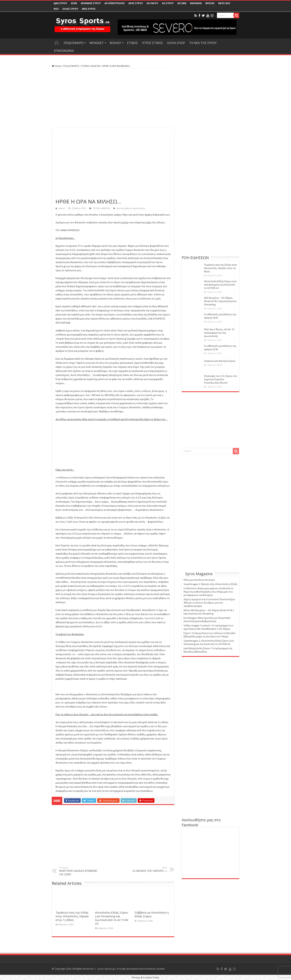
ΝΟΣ (56, 9)
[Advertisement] (113, 98)
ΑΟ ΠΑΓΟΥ (152, 3)
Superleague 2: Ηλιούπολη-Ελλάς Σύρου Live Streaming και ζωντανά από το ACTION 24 (209, 642)
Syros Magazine (199, 574)
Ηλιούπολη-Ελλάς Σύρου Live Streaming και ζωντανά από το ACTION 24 (112, 918)
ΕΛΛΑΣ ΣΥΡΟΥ (70, 9)
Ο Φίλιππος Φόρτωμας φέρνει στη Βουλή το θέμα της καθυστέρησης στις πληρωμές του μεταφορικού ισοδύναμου (209, 592)
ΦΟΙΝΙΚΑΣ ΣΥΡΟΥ (91, 3)
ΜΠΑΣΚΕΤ (97, 43)
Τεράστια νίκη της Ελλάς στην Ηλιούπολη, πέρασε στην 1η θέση (72, 916)
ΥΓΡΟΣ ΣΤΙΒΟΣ (152, 43)
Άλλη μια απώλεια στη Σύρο (199, 580)
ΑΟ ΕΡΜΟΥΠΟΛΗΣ (115, 3)
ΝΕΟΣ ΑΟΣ (224, 3)
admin (62, 208)
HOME (57, 43)
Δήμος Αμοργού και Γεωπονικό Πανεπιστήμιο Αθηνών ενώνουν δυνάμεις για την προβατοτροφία (209, 603)
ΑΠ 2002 (182, 3)
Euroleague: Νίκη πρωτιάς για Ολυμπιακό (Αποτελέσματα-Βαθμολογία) (207, 619)
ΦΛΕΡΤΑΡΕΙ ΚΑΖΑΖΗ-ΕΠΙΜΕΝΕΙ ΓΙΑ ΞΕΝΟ (78, 871)
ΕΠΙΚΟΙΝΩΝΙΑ (64, 51)
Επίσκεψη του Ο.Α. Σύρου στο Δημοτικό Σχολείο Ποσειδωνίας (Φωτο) (221, 379)
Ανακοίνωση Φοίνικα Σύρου (220, 361)
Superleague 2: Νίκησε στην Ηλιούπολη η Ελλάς (210, 584)
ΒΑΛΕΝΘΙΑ (196, 3)
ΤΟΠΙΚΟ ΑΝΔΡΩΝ (91, 66)
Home (57, 66)
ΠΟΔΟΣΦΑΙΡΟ (74, 43)
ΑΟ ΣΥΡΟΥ (168, 3)
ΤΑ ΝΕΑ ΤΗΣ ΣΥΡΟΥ (203, 43)
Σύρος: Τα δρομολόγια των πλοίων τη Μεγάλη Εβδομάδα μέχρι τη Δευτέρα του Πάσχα (209, 635)
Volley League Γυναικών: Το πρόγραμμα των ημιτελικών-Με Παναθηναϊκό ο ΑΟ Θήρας (209, 627)
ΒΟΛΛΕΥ (115, 43)
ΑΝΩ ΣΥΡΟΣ (89, 9)
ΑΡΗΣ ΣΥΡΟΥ (136, 3)
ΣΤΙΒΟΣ (132, 43)
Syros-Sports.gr (106, 969)
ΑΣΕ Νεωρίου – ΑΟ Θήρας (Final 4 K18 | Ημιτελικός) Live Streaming (220, 301)
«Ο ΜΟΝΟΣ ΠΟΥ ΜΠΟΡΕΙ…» (148, 869)
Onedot (160, 969)
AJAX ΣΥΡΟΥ (60, 3)
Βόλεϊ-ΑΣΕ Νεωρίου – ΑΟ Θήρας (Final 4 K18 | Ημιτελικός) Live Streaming (209, 612)
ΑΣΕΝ (74, 3)
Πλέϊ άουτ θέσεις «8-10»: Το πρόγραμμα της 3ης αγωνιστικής (219, 333)
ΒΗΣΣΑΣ (210, 3)
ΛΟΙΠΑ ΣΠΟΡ (176, 43)
